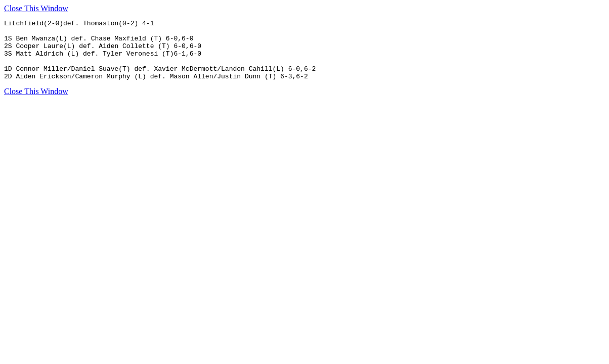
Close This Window (36, 8)
